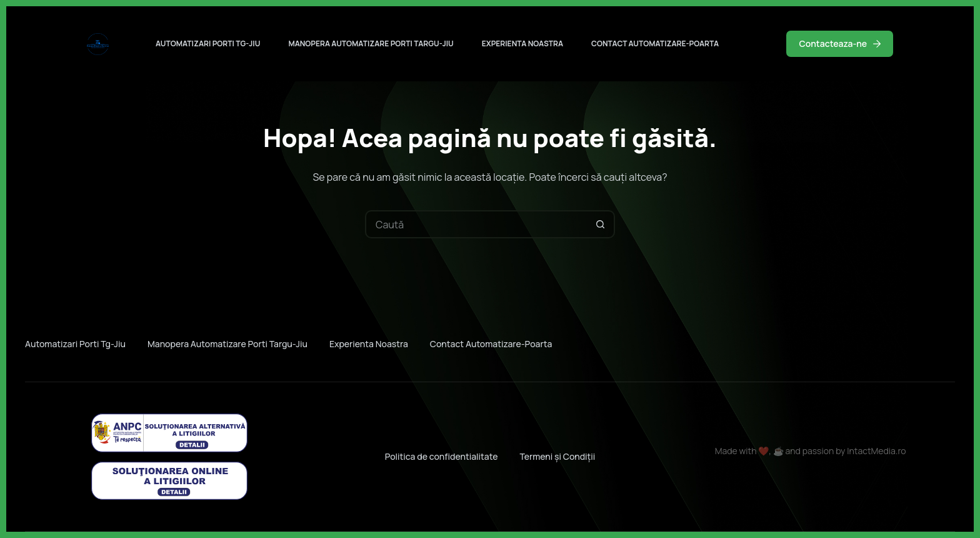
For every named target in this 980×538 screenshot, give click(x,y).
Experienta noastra (522, 43)
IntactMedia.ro (876, 451)
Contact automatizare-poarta (655, 43)
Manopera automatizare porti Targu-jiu (371, 43)
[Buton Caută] (601, 224)
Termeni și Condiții (557, 456)
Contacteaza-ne (840, 43)
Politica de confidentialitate (442, 456)
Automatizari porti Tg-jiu (208, 43)
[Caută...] (476, 224)
